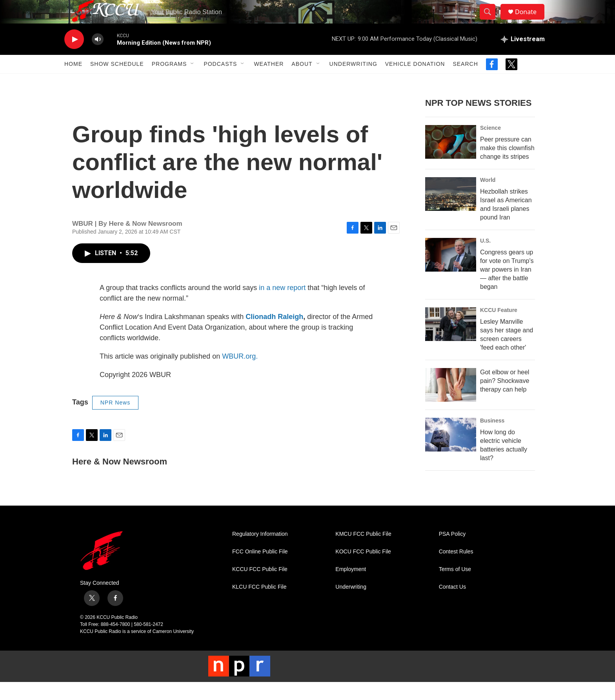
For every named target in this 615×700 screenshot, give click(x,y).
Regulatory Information (260, 552)
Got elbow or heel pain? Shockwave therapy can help (505, 398)
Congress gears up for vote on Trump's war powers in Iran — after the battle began (507, 287)
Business (492, 438)
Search (465, 82)
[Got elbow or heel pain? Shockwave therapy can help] (451, 403)
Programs (169, 82)
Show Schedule (117, 82)
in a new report (282, 305)
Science (490, 145)
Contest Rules (456, 569)
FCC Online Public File (260, 569)
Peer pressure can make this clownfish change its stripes (507, 166)
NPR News (115, 420)
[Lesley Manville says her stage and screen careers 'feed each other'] (451, 342)
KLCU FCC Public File (259, 605)
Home (73, 82)
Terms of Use (455, 587)
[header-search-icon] (491, 21)
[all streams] (523, 57)
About (302, 82)
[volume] (98, 57)
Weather (269, 82)
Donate (531, 21)
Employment (351, 587)
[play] (74, 57)
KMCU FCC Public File (363, 552)
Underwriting (353, 82)
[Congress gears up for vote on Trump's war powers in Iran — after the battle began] (451, 272)
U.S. (485, 258)
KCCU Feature (499, 328)
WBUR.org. (240, 374)
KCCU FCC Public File (260, 587)
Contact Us (452, 605)
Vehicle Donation (415, 82)
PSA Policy (452, 552)
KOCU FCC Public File (363, 569)
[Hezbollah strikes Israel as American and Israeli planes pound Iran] (451, 212)
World (488, 198)
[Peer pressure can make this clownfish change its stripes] (451, 160)
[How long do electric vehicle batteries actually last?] (451, 452)
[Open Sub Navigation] (193, 82)
